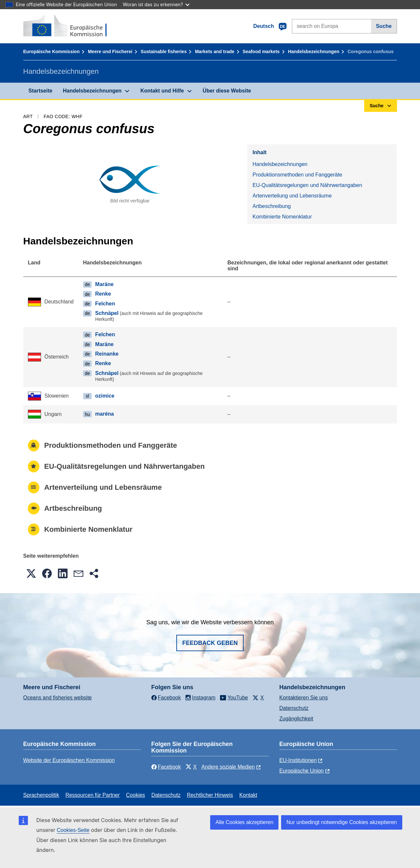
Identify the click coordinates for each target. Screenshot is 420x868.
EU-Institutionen (298, 760)
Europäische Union (302, 771)
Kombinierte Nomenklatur (282, 217)
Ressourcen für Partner (92, 795)
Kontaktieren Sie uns (304, 698)
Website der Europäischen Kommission (69, 760)
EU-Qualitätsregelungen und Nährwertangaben (307, 185)
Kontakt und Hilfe (162, 91)
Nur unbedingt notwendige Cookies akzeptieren (342, 822)
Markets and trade (215, 52)
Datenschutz (294, 708)
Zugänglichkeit (296, 719)
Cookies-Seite (73, 830)
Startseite (41, 91)
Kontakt (248, 795)
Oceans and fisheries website (58, 698)
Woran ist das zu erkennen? (156, 4)
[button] (31, 573)
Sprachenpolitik (41, 795)
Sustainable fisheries (164, 52)
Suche (384, 26)
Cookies (136, 795)
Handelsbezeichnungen (314, 52)
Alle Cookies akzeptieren (244, 822)
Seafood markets (261, 52)
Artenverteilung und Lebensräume (292, 196)
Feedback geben (210, 643)
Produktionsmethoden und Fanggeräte (297, 175)
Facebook (166, 767)
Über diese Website (227, 91)
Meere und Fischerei (110, 52)
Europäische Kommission (52, 52)
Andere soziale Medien (228, 767)
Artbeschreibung (272, 206)
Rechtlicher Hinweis (210, 795)
